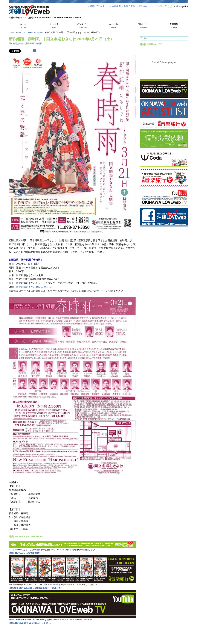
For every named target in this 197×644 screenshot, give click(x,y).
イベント (21, 32)
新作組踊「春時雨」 (35, 43)
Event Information (36, 32)
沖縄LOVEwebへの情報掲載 (24, 553)
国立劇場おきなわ (17, 43)
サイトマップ (160, 6)
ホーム (12, 32)
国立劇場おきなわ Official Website (35, 287)
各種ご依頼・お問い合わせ (137, 6)
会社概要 (116, 6)
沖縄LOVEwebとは (100, 6)
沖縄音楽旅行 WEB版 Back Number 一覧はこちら (36, 588)
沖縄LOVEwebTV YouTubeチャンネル (30, 623)
